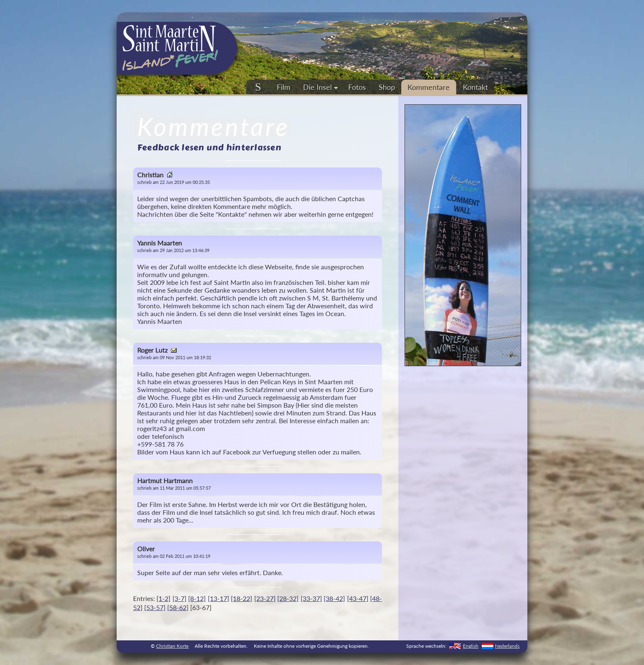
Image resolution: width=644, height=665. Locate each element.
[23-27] (265, 598)
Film (284, 87)
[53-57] (155, 607)
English (471, 646)
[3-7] (179, 598)
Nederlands (507, 646)
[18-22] (241, 598)
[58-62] (178, 607)
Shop (387, 87)
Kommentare (429, 87)
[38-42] (334, 598)
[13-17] (218, 598)
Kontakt (475, 87)
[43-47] (358, 598)
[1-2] (163, 598)
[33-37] (311, 598)
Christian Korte (172, 646)
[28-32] (288, 598)
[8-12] (197, 598)
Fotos (357, 87)
